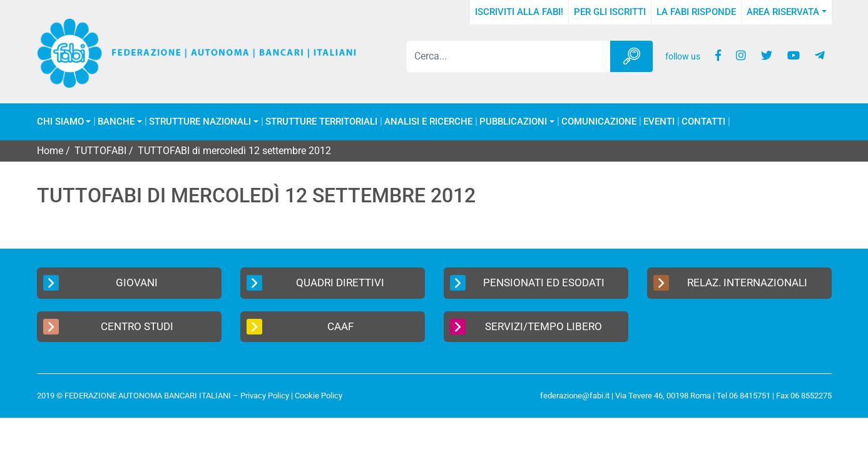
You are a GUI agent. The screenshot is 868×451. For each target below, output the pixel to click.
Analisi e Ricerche (428, 122)
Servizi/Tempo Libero (526, 327)
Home (50, 151)
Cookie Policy (319, 396)
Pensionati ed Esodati (527, 283)
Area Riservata (783, 12)
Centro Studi (108, 327)
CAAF (300, 327)
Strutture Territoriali (321, 122)
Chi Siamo (60, 122)
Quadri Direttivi (316, 283)
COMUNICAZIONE (599, 122)
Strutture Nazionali (200, 122)
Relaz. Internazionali (730, 283)
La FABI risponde (696, 12)
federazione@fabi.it (575, 396)
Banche (116, 122)
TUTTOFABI (100, 151)
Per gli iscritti (610, 12)
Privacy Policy (265, 396)
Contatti (703, 122)
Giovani (101, 283)
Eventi (659, 122)
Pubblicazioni (513, 122)
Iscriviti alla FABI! (519, 12)
